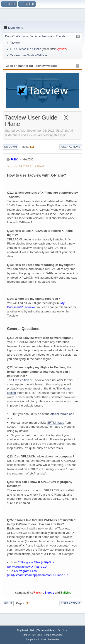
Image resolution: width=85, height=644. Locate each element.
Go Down (10, 147)
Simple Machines (53, 635)
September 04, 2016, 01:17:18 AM (25, 166)
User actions (71, 147)
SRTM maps (56, 423)
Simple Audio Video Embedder (42, 639)
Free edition (21, 380)
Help (33, 630)
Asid (15, 159)
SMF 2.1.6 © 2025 (32, 635)
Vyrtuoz (61, 49)
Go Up (8, 603)
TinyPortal (22, 630)
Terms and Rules (47, 630)
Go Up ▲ (63, 630)
